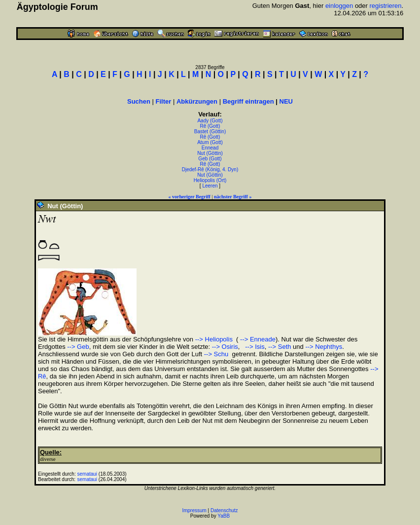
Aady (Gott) (210, 121)
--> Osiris (225, 347)
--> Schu (216, 354)
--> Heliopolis (214, 339)
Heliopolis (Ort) (210, 180)
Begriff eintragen (248, 101)
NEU (286, 101)
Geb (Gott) (210, 159)
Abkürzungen (197, 101)
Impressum (194, 510)
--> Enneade (257, 339)
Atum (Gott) (210, 142)
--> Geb (78, 347)
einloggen (339, 6)
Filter (164, 101)
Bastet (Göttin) (210, 131)
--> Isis (254, 347)
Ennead (210, 148)
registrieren (386, 6)
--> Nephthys (324, 347)
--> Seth (280, 347)
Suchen (139, 101)
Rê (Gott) (210, 126)
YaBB (224, 516)
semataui (87, 474)
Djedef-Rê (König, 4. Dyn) (210, 169)
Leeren (210, 186)
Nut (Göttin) (210, 153)
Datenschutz (224, 510)
